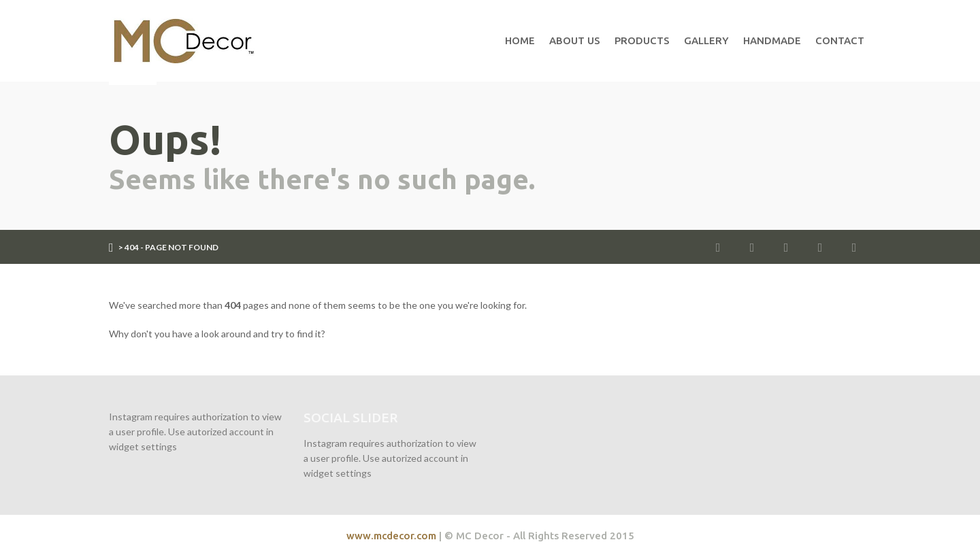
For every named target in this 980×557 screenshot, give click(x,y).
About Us (575, 40)
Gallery (706, 40)
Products (642, 40)
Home (520, 40)
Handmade (772, 40)
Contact (840, 40)
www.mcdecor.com (391, 536)
